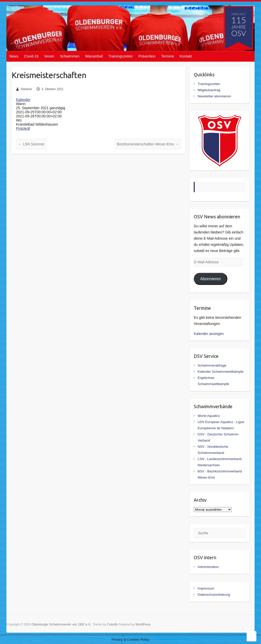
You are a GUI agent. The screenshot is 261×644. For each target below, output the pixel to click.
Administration (208, 567)
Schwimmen (70, 56)
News (14, 56)
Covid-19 (31, 56)
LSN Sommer (31, 144)
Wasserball (94, 56)
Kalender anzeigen (209, 334)
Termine (168, 56)
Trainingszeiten (120, 56)
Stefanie (26, 89)
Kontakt (186, 56)
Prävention (147, 56)
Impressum (206, 588)
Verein (49, 56)
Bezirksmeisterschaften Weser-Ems (148, 144)
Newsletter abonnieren (214, 96)
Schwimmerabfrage (212, 365)
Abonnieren (211, 279)
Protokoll (23, 128)
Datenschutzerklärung (214, 595)
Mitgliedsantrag (209, 90)
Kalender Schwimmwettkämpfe (220, 372)
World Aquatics (209, 416)
